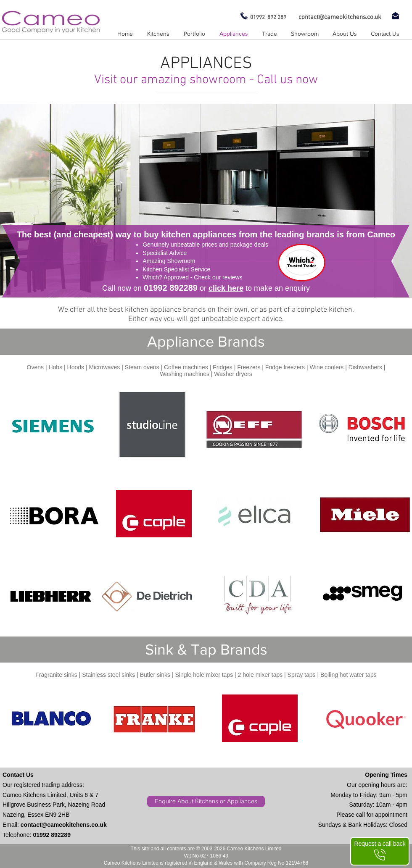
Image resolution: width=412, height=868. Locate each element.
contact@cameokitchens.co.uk (64, 825)
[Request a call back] (380, 851)
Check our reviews (218, 277)
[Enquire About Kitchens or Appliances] (206, 801)
